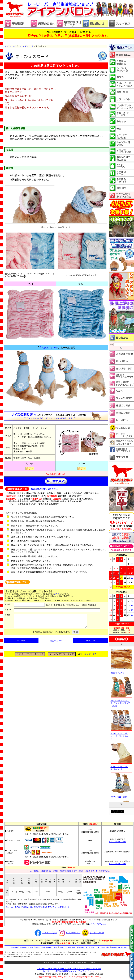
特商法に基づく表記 (119, 947)
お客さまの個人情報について (46, 947)
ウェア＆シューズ (26, 46)
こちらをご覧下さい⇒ (98, 924)
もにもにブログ (93, 932)
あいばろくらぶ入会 (67, 947)
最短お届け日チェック (85, 947)
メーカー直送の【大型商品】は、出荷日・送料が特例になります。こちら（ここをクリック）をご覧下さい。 (69, 871)
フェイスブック (45, 932)
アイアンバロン (11, 46)
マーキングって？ (88, 657)
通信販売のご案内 (27, 947)
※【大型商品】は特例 (117, 841)
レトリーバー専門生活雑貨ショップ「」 (69, 971)
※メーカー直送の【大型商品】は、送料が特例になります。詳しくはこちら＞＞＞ (38, 907)
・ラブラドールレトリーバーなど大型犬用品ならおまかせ (69, 968)
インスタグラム (69, 932)
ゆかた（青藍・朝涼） (121, 795)
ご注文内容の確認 (103, 947)
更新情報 (14, 947)
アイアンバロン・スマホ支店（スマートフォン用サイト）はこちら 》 (69, 962)
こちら (57, 594)
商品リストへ (56, 643)
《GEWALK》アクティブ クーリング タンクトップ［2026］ (121, 702)
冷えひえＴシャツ (49, 347)
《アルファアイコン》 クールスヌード (121, 766)
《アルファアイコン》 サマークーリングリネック (121, 735)
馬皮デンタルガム (121, 671)
